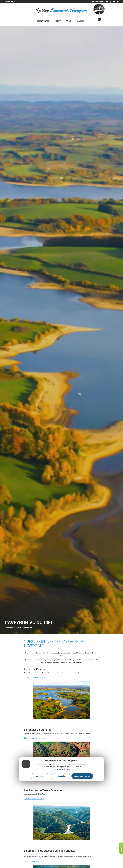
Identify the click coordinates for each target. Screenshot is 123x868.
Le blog (62, 11)
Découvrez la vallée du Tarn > (34, 799)
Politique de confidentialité (61, 770)
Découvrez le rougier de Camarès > (36, 738)
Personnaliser (61, 776)
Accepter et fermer (82, 776)
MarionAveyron (26, 628)
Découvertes (44, 21)
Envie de (81, 21)
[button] (99, 19)
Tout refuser (40, 776)
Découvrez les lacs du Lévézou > (35, 677)
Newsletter (121, 848)
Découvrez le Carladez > (32, 861)
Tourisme (10, 2)
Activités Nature (64, 21)
